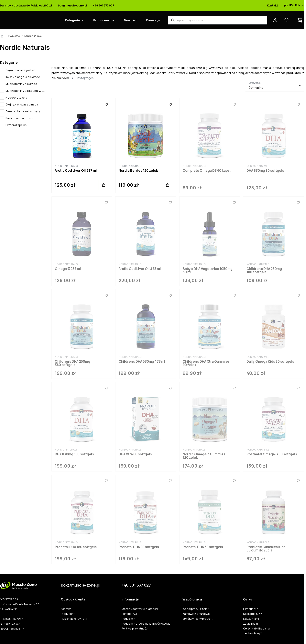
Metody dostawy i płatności (140, 609)
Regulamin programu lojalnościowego (146, 624)
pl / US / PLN (294, 5)
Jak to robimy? (252, 633)
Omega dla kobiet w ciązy (23, 111)
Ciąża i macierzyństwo (21, 70)
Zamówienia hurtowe (196, 614)
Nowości (130, 20)
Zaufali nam (251, 624)
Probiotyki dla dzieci (19, 118)
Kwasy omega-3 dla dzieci (23, 77)
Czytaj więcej (85, 78)
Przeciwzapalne (16, 125)
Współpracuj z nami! (196, 609)
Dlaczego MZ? (252, 614)
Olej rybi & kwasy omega (22, 104)
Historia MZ (251, 609)
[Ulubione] (106, 104)
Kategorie (72, 20)
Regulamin (128, 619)
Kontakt (273, 5)
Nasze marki (251, 619)
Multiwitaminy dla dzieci (22, 84)
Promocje (153, 20)
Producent (68, 614)
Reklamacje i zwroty (74, 619)
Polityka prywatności (135, 629)
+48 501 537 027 (104, 5)
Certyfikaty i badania (256, 629)
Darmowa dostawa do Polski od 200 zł (26, 5)
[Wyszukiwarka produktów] (218, 20)
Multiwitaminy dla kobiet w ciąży (25, 91)
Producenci (102, 20)
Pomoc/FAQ (129, 614)
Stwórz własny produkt (197, 619)
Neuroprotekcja (16, 98)
